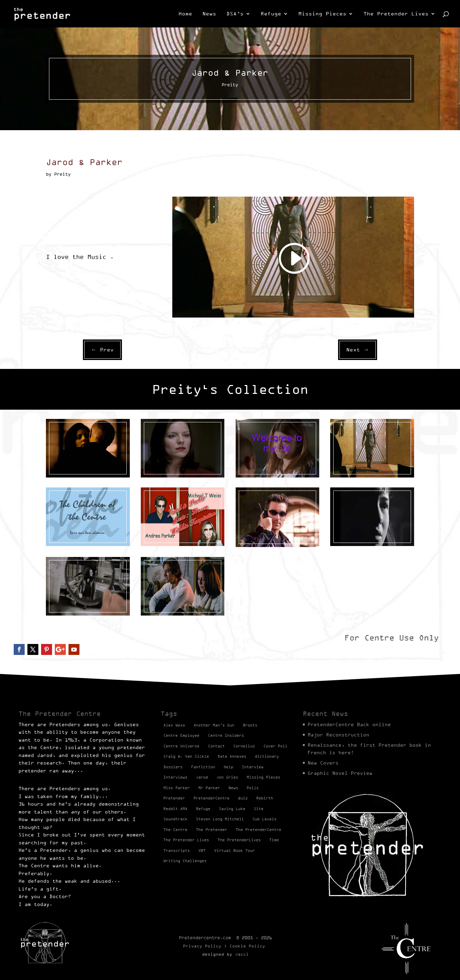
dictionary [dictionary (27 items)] (267, 756)
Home (185, 14)
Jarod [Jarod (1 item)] (202, 777)
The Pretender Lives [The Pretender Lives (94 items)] (186, 840)
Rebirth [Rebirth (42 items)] (265, 798)
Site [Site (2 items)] (259, 809)
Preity (53, 483)
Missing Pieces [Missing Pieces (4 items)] (263, 777)
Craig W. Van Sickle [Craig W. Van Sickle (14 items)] (186, 756)
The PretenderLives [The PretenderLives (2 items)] (239, 840)
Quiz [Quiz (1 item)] (243, 798)
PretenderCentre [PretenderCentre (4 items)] (212, 798)
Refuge (271, 14)
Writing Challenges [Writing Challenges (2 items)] (185, 861)
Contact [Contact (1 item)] (216, 746)
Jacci (242, 954)
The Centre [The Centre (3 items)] (175, 830)
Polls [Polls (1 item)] (253, 788)
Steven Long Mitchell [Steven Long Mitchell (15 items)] (220, 819)
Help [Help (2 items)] (228, 767)
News (209, 14)
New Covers (323, 763)
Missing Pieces (322, 14)
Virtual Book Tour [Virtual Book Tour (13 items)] (234, 851)
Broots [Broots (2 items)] (250, 725)
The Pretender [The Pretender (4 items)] (212, 830)
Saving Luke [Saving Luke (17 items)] (232, 809)
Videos (71, 483)
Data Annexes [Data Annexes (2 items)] (232, 756)
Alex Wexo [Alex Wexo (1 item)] (174, 725)
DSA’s (235, 14)
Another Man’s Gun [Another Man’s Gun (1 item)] (214, 725)
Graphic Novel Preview (340, 773)
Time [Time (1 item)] (274, 840)
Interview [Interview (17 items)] (253, 767)
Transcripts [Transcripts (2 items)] (177, 851)
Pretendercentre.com (205, 938)
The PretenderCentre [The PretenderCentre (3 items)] (258, 830)
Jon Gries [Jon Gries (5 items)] (227, 777)
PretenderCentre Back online (349, 724)
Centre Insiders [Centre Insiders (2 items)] (226, 735)
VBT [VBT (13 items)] (202, 851)
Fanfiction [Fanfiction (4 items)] (203, 767)
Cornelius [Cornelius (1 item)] (244, 746)
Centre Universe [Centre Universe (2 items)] (181, 746)
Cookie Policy (247, 946)
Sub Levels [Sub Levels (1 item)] (264, 819)
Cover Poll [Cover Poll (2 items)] (275, 746)
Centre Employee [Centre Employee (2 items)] (181, 735)
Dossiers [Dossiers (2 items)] (173, 767)
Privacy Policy (202, 946)
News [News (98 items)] (233, 788)
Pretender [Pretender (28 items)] (174, 798)
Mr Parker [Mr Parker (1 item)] (209, 788)
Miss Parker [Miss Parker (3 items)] (177, 788)
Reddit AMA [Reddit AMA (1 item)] (175, 809)
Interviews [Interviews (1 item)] (175, 777)
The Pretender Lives (396, 14)
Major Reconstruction (338, 735)
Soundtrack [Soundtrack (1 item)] (175, 819)
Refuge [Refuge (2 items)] (203, 809)
